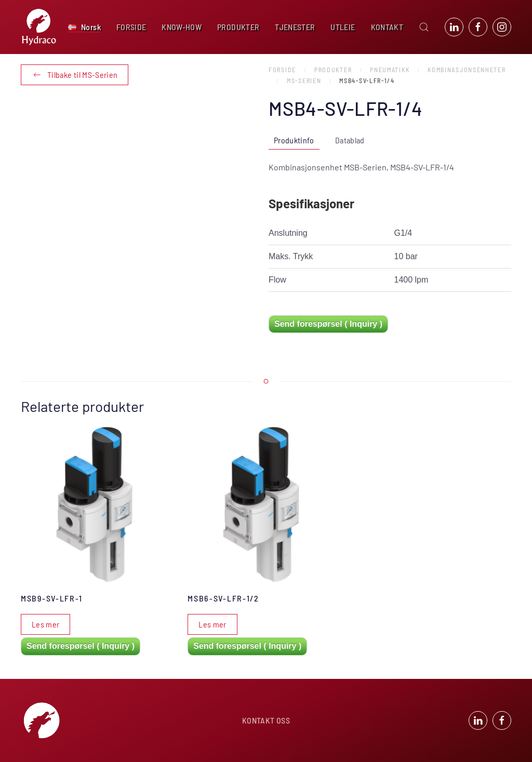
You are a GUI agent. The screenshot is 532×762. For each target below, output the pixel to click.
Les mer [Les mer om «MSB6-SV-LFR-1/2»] (212, 624)
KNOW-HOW (182, 27)
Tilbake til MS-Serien (75, 75)
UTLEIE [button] (343, 27)
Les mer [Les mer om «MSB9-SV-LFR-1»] (45, 624)
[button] (84, 27)
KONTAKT (387, 27)
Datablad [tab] (350, 140)
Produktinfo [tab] (294, 140)
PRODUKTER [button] (238, 27)
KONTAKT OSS (266, 722)
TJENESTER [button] (295, 27)
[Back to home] (39, 27)
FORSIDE (131, 27)
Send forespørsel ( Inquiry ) (328, 324)
